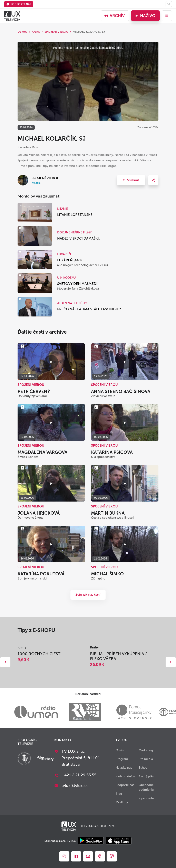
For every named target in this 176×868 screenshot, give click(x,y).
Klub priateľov (125, 776)
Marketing (146, 750)
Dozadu (5, 662)
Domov (22, 32)
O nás (120, 750)
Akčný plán (146, 776)
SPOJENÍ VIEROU (56, 32)
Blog (119, 794)
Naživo (145, 16)
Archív (114, 16)
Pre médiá (146, 759)
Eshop (143, 768)
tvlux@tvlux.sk (75, 786)
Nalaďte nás (124, 768)
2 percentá (146, 798)
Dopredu (171, 662)
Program (122, 759)
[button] (131, 180)
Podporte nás (19, 4)
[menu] (167, 16)
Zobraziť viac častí (88, 595)
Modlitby (122, 802)
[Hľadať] (169, 4)
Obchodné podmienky (147, 787)
